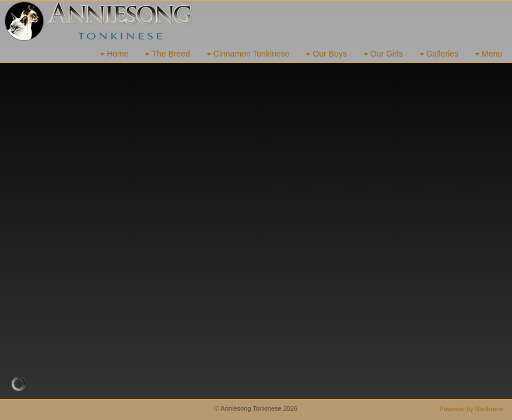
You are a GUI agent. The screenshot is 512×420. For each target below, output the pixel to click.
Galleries (438, 54)
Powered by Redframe (471, 409)
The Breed (166, 54)
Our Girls (382, 54)
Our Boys (325, 54)
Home (113, 54)
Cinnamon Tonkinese (247, 54)
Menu (487, 54)
